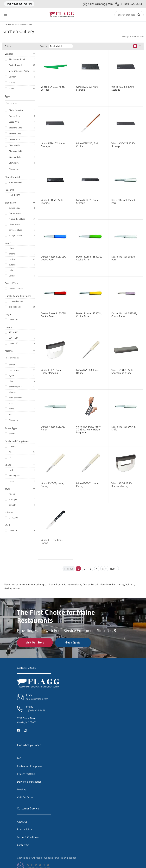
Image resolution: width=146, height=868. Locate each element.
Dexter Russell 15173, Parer (53, 428)
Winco (12, 88)
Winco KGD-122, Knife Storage (123, 145)
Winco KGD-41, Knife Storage (52, 201)
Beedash (72, 858)
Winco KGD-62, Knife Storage (87, 88)
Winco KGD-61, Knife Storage (87, 201)
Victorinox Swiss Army (19, 71)
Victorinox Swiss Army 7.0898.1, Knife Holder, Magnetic (89, 429)
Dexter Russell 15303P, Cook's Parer (124, 315)
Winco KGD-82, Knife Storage (123, 88)
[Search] (129, 15)
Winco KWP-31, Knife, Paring (88, 485)
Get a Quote (73, 643)
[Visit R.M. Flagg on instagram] (25, 730)
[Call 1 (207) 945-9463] (129, 4)
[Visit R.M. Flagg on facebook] (19, 730)
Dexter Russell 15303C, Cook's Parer (54, 258)
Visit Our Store (35, 643)
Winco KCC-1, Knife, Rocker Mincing (52, 371)
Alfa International (17, 59)
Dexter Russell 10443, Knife (124, 428)
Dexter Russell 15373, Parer (123, 201)
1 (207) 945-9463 (36, 710)
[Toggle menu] (6, 15)
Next (113, 569)
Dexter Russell (15, 65)
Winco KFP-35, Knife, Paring (52, 541)
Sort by (44, 46)
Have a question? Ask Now (19, 4)
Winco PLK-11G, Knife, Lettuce (53, 88)
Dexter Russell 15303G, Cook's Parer (89, 258)
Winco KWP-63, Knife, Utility (88, 371)
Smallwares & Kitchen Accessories (19, 25)
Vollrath (12, 77)
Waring (12, 82)
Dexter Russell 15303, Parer (123, 258)
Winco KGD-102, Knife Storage (53, 145)
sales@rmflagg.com (37, 699)
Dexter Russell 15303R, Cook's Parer (54, 315)
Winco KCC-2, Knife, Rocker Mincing (122, 485)
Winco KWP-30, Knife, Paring (53, 485)
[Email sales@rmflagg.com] (98, 4)
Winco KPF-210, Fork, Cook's (88, 145)
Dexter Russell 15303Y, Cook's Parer (89, 315)
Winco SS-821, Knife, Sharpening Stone (123, 371)
